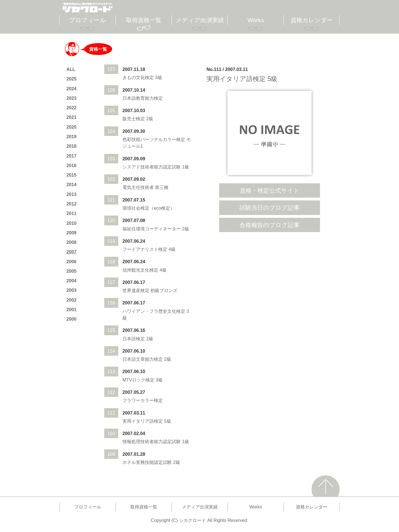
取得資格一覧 (144, 20)
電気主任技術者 (138, 187)
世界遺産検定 (136, 290)
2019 (71, 137)
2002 (71, 300)
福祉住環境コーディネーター (152, 229)
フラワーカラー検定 (143, 400)
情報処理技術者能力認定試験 (152, 441)
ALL (71, 69)
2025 (71, 79)
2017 (71, 156)
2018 (71, 146)
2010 (71, 223)
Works (256, 20)
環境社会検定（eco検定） (149, 208)
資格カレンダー (312, 20)
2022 (71, 108)
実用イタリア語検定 (143, 421)
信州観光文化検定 (140, 270)
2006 (71, 262)
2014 (71, 184)
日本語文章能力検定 (143, 359)
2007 (71, 252)
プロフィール (88, 20)
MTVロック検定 (138, 380)
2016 (71, 165)
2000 (71, 319)
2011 (71, 213)
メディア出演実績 (200, 20)
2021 (71, 117)
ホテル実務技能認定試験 (147, 462)
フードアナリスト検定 (145, 249)
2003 (71, 290)
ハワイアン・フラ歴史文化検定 (154, 311)
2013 (71, 194)
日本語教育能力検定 (143, 98)
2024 (71, 89)
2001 (71, 309)
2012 (71, 204)
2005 (71, 271)
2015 (71, 175)
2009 (71, 233)
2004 (71, 281)
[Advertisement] (270, 280)
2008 (71, 242)
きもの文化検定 (138, 77)
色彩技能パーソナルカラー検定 (154, 139)
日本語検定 (134, 339)
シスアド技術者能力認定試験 (152, 167)
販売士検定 (134, 119)
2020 (71, 127)
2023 (71, 98)
